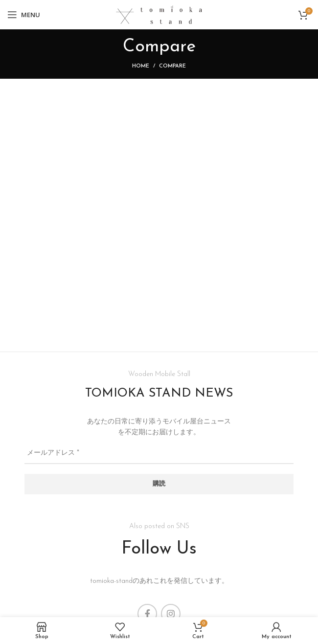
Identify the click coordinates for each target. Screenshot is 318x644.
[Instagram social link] (171, 614)
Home (141, 66)
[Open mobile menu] (24, 15)
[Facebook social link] (147, 614)
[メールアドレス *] (159, 454)
